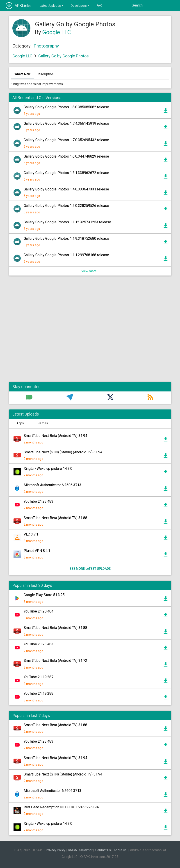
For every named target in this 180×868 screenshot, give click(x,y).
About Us (120, 850)
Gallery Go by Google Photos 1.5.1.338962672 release (66, 173)
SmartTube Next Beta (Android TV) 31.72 (55, 661)
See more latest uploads (90, 569)
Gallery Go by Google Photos (64, 56)
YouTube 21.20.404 (39, 611)
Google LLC (57, 32)
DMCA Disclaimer (80, 850)
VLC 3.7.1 (31, 534)
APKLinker (19, 6)
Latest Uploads (52, 5)
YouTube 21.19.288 (39, 693)
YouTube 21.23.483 (39, 501)
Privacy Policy (56, 850)
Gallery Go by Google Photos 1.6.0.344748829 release (66, 156)
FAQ (100, 6)
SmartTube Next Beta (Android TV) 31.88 (55, 518)
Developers (80, 5)
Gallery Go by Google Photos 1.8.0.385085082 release (66, 107)
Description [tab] (45, 74)
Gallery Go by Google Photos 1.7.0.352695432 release (66, 140)
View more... (90, 271)
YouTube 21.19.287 (39, 677)
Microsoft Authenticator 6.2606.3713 (52, 485)
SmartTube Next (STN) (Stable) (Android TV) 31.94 (63, 452)
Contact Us (103, 850)
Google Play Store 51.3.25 (44, 595)
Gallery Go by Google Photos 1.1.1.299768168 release (66, 255)
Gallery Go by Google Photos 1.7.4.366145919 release (66, 123)
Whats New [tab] (22, 74)
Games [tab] (43, 423)
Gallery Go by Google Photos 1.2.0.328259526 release (66, 206)
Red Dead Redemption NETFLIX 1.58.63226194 (61, 807)
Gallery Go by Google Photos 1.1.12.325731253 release (67, 222)
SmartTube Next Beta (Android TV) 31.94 (55, 436)
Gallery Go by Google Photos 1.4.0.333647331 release (66, 189)
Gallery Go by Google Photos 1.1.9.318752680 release (66, 238)
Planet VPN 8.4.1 (37, 551)
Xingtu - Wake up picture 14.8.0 (48, 469)
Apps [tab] (20, 423)
